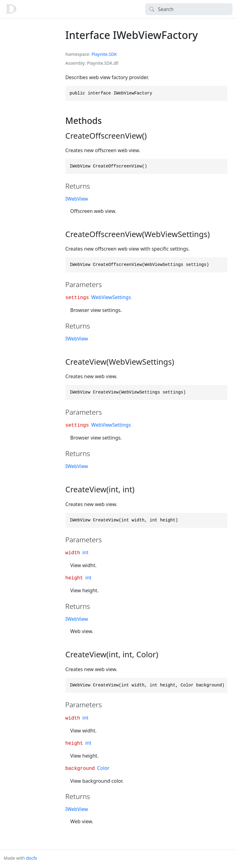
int (85, 552)
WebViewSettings (111, 297)
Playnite (100, 54)
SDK (113, 54)
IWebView (77, 199)
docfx (32, 858)
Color (103, 768)
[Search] (189, 9)
